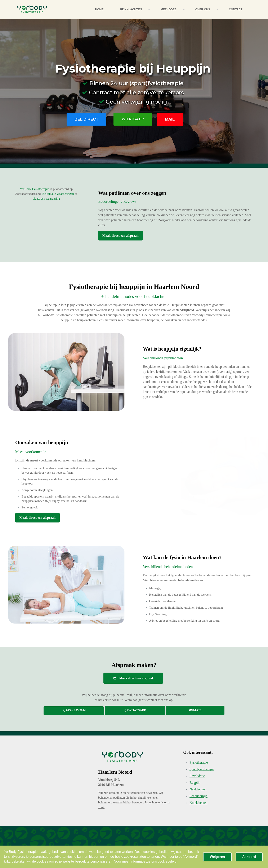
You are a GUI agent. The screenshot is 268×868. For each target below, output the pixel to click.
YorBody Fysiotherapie (35, 189)
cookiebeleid (167, 861)
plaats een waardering (46, 199)
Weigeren (217, 857)
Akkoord (249, 857)
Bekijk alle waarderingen (58, 194)
